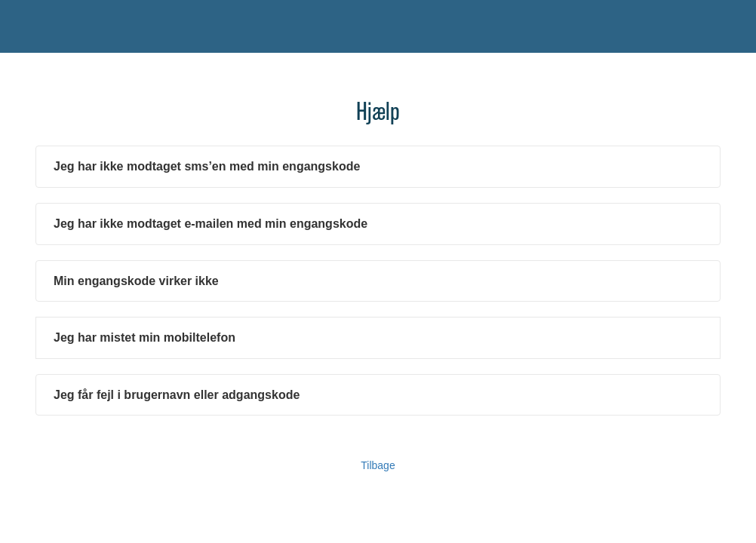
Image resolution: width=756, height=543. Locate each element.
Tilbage (378, 465)
